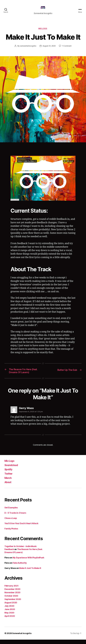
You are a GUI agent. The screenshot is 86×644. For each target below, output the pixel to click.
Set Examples (11, 512)
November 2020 (12, 597)
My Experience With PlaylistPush (28, 562)
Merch (9, 482)
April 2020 (10, 620)
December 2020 (12, 593)
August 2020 (11, 607)
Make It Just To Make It (30, 573)
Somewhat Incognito (22, 638)
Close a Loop (11, 522)
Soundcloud (12, 469)
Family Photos (11, 533)
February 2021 (11, 590)
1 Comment (67, 50)
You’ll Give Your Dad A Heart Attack (21, 528)
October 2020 (11, 600)
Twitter (9, 478)
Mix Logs (43, 32)
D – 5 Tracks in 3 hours (15, 517)
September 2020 (13, 604)
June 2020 (10, 614)
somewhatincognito (28, 50)
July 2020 (9, 610)
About (8, 486)
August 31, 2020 (49, 50)
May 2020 (9, 617)
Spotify (9, 474)
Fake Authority (20, 567)
